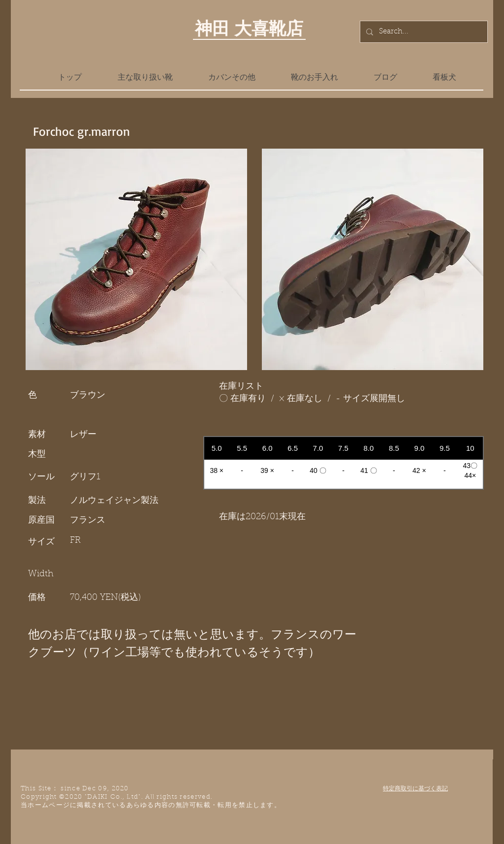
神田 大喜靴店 (249, 28)
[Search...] (423, 32)
